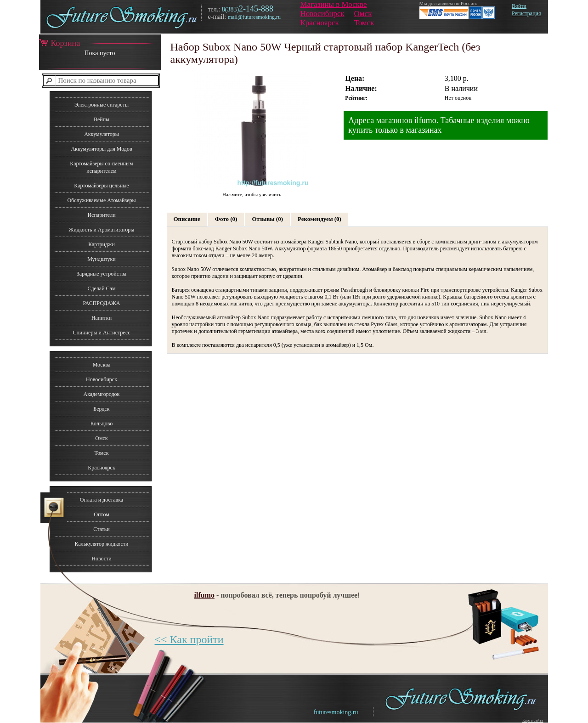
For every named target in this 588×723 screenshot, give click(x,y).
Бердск (101, 409)
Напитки (102, 318)
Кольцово (102, 424)
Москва (102, 365)
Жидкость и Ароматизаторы (102, 230)
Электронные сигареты (102, 105)
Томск (364, 23)
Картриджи (102, 244)
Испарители (101, 215)
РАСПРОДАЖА (101, 303)
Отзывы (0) (267, 219)
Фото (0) (226, 219)
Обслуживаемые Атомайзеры (101, 200)
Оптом (102, 514)
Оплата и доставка (102, 500)
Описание (187, 219)
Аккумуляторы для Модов (101, 149)
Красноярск (320, 23)
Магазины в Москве (334, 4)
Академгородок (102, 394)
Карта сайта (533, 720)
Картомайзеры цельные (101, 186)
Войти (519, 6)
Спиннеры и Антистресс (101, 333)
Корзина (60, 43)
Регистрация (526, 13)
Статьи (101, 529)
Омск (363, 14)
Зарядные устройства (102, 274)
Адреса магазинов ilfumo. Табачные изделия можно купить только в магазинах (439, 125)
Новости (102, 559)
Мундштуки (101, 259)
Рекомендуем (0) (319, 219)
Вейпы (102, 119)
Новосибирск (322, 14)
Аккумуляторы (102, 134)
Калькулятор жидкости (102, 544)
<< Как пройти (189, 639)
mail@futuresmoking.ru (254, 17)
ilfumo (204, 595)
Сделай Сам (101, 288)
